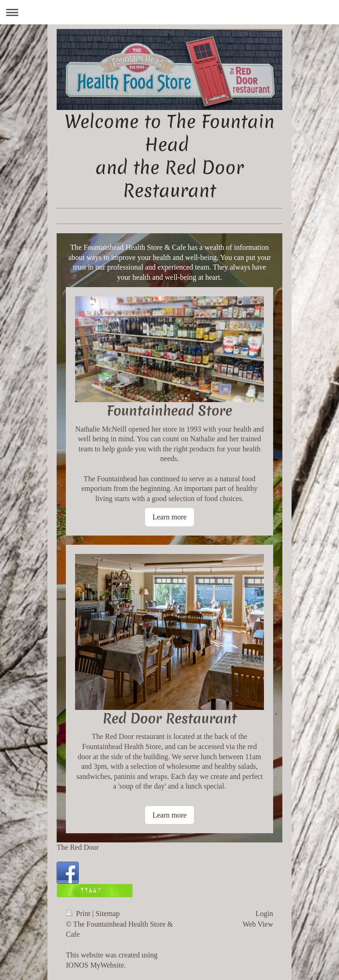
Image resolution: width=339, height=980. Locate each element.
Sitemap (107, 914)
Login (264, 914)
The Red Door (78, 847)
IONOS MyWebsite (95, 965)
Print (79, 914)
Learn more (169, 517)
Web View (258, 924)
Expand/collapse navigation (169, 12)
